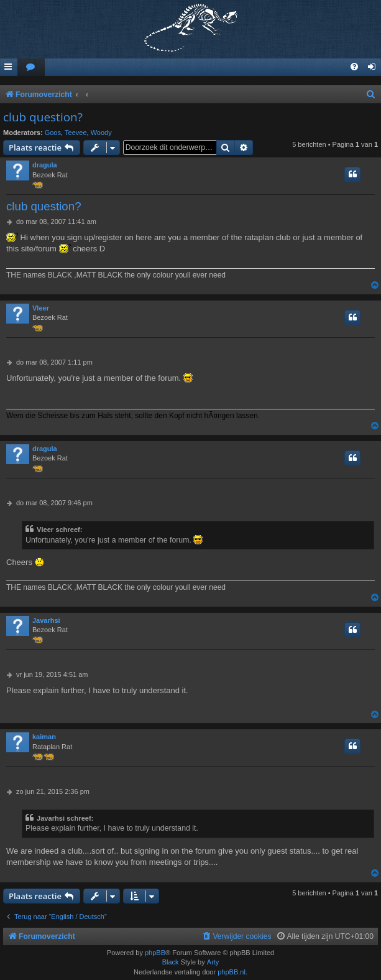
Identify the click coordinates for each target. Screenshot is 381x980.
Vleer (41, 308)
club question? (43, 117)
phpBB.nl (232, 972)
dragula (45, 165)
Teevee (76, 133)
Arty (213, 962)
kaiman (44, 737)
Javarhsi (46, 620)
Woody (101, 133)
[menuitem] (31, 68)
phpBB (155, 953)
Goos (53, 133)
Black (171, 962)
